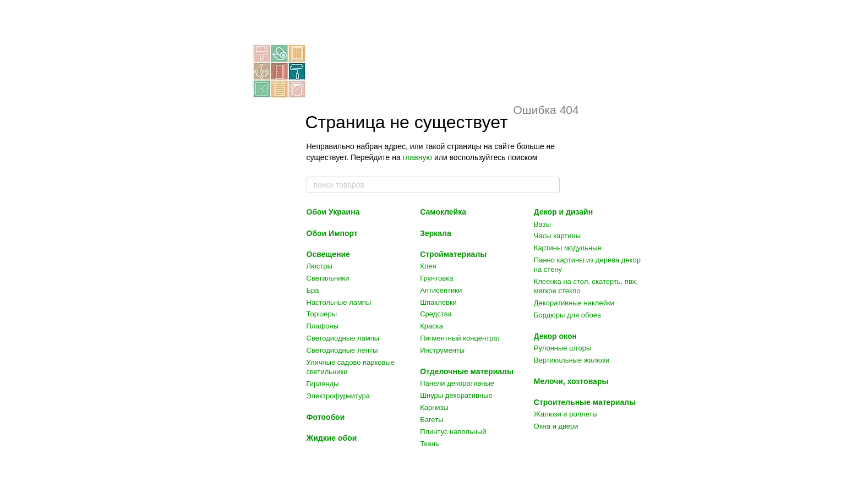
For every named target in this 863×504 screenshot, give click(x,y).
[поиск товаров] (551, 185)
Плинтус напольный (453, 432)
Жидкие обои (332, 438)
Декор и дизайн (563, 212)
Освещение (328, 254)
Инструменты (442, 350)
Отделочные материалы (467, 371)
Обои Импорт (332, 233)
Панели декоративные (457, 383)
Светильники (328, 278)
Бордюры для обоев (567, 315)
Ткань (430, 444)
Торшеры (322, 314)
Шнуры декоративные (456, 395)
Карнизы (434, 407)
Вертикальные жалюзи (572, 360)
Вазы (542, 224)
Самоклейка (443, 212)
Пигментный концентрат (460, 338)
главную (417, 157)
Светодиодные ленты (342, 350)
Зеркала (436, 233)
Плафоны (323, 326)
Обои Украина (333, 212)
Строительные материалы (585, 402)
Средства (436, 314)
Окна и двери (556, 426)
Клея (428, 266)
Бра (313, 290)
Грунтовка (436, 278)
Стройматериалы (453, 254)
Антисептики (441, 290)
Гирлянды (323, 384)
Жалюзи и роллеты (566, 414)
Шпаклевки (438, 302)
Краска (431, 326)
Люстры (319, 266)
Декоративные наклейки (574, 303)
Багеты (431, 420)
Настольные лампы (339, 302)
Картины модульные (568, 248)
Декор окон (555, 336)
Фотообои (326, 417)
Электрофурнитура (338, 396)
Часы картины (557, 236)
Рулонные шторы (562, 348)
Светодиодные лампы (343, 338)
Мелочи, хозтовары (571, 381)
